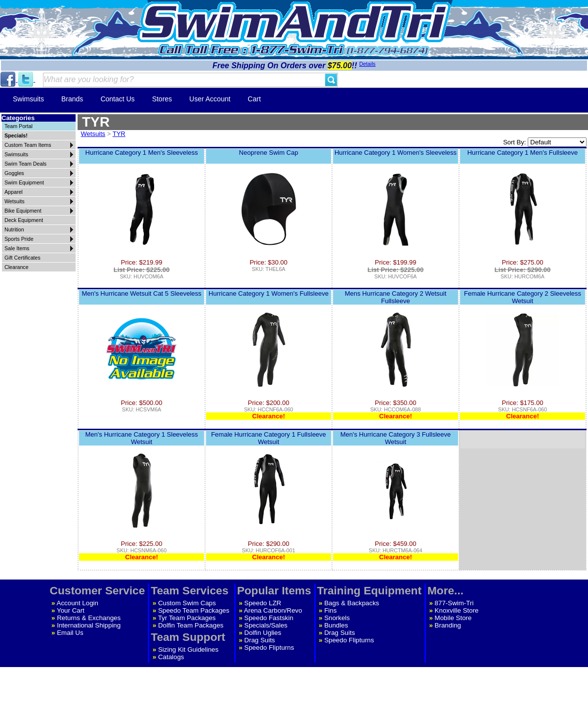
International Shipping (89, 625)
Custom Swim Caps (187, 603)
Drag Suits (259, 640)
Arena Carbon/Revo (273, 610)
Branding (448, 625)
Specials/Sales (266, 625)
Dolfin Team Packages (191, 625)
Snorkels (337, 618)
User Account (210, 99)
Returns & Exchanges (89, 618)
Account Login (78, 603)
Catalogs (171, 657)
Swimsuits (28, 99)
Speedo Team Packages (194, 610)
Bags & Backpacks (352, 603)
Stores (162, 99)
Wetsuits (93, 134)
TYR (119, 134)
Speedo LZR (263, 603)
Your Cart (71, 610)
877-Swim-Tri (454, 603)
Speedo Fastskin (269, 618)
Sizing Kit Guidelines (188, 649)
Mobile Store (453, 618)
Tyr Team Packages (187, 618)
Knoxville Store (457, 610)
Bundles (336, 625)
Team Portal (19, 126)
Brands (72, 99)
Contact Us (117, 99)
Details (367, 64)
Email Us (70, 633)
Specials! (16, 135)
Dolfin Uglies (263, 633)
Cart (254, 99)
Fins (330, 610)
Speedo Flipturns (269, 648)
